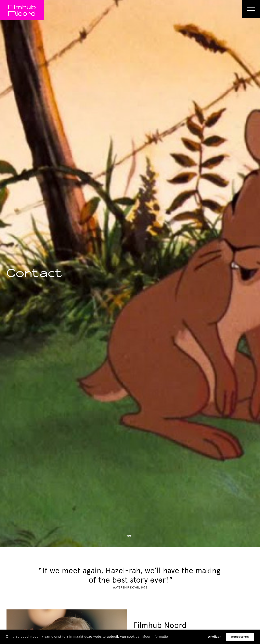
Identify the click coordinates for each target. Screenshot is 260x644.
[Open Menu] (251, 9)
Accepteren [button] (240, 637)
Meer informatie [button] (155, 637)
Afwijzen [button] (215, 637)
